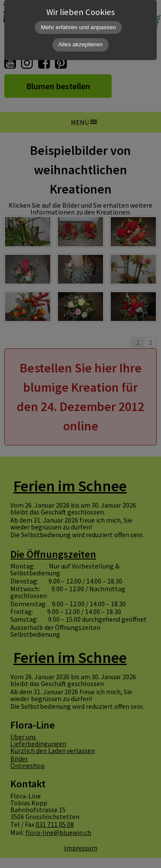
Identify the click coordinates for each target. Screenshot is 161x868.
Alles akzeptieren (81, 44)
